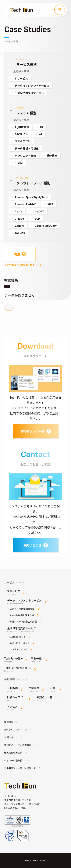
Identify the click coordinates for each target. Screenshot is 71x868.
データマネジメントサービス (32, 86)
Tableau (20, 233)
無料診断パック (17, 637)
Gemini (19, 226)
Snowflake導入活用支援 (22, 615)
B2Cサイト (21, 134)
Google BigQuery (46, 226)
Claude (19, 218)
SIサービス (21, 78)
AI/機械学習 (22, 127)
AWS (50, 204)
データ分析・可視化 (27, 148)
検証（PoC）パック (20, 643)
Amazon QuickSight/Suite (31, 197)
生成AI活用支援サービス (29, 93)
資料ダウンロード (35, 431)
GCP (37, 218)
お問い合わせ (35, 545)
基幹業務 (52, 156)
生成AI (19, 163)
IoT (40, 134)
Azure (18, 211)
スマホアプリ (23, 141)
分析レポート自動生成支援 (23, 621)
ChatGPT (38, 211)
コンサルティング (18, 649)
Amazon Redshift (26, 204)
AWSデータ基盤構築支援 (22, 609)
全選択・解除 (21, 71)
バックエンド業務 (25, 156)
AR (41, 127)
